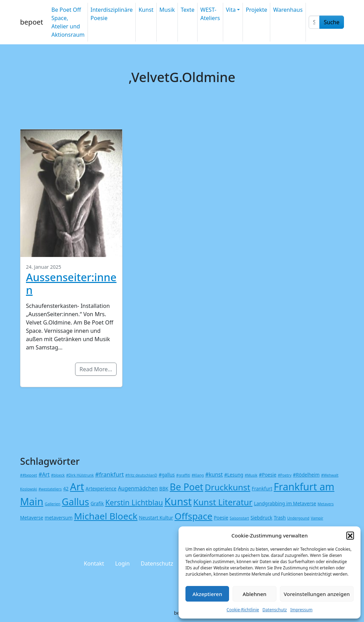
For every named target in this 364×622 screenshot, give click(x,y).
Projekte (256, 10)
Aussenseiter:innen (71, 283)
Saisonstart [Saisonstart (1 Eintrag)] (239, 518)
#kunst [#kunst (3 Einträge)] (214, 474)
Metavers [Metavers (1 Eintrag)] (326, 504)
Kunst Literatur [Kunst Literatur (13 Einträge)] (223, 502)
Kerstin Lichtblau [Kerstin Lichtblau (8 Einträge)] (134, 502)
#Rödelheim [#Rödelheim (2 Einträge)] (306, 475)
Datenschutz (275, 610)
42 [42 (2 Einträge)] (66, 488)
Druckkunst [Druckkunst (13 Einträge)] (228, 487)
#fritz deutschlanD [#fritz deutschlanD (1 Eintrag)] (141, 475)
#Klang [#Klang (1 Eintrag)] (198, 475)
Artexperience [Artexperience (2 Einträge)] (101, 488)
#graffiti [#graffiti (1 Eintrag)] (183, 475)
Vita (231, 10)
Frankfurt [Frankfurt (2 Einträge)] (262, 488)
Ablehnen (254, 594)
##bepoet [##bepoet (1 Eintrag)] (29, 475)
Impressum (301, 610)
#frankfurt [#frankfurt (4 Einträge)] (110, 474)
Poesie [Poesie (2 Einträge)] (221, 518)
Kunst (146, 10)
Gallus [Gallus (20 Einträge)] (76, 502)
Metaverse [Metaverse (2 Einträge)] (32, 518)
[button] (350, 535)
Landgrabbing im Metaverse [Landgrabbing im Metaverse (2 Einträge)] (285, 503)
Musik (167, 10)
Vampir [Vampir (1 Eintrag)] (317, 518)
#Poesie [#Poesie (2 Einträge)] (268, 475)
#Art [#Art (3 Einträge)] (44, 474)
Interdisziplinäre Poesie (112, 14)
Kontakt (94, 563)
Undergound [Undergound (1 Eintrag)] (298, 518)
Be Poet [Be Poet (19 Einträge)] (187, 487)
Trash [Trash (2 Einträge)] (280, 518)
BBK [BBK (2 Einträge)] (164, 488)
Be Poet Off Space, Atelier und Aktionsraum (68, 22)
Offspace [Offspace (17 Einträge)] (193, 516)
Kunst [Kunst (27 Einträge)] (178, 501)
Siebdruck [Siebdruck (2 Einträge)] (261, 518)
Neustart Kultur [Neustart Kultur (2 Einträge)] (156, 518)
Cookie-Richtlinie (243, 610)
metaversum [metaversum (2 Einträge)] (59, 518)
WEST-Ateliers (210, 14)
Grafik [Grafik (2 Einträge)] (97, 503)
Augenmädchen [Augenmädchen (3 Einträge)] (138, 488)
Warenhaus (288, 10)
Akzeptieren (207, 594)
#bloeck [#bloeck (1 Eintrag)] (58, 475)
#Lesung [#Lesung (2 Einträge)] (234, 475)
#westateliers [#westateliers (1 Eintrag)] (50, 489)
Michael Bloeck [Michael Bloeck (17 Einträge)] (106, 516)
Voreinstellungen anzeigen (317, 594)
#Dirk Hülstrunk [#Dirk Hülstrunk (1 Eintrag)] (80, 475)
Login (122, 563)
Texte (188, 10)
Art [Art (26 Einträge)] (77, 486)
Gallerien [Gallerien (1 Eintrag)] (52, 504)
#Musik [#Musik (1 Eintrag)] (251, 475)
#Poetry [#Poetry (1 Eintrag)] (285, 475)
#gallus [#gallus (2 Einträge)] (167, 475)
